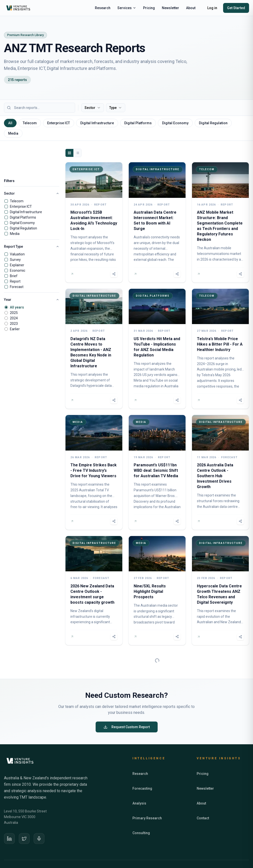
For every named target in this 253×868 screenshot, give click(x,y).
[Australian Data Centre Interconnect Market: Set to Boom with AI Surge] (157, 222)
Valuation (17, 254)
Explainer (17, 265)
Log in (212, 8)
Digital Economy (22, 223)
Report (15, 281)
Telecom (17, 201)
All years (17, 307)
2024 (14, 318)
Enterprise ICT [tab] (59, 123)
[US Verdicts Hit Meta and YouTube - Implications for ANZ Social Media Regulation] (157, 349)
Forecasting (142, 768)
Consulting (141, 812)
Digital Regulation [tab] (213, 123)
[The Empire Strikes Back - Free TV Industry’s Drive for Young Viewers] (94, 472)
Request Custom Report (127, 706)
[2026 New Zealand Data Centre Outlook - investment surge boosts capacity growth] (94, 591)
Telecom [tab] (30, 123)
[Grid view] (69, 153)
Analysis (139, 783)
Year (32, 300)
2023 (14, 324)
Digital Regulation (23, 228)
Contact (203, 797)
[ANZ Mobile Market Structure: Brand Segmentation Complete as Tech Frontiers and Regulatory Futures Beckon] (220, 222)
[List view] (77, 153)
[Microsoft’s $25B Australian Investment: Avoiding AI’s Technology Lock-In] (94, 222)
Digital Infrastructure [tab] (97, 123)
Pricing (149, 8)
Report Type (32, 247)
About (191, 8)
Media (15, 234)
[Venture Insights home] (19, 8)
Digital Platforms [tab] (138, 123)
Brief (14, 276)
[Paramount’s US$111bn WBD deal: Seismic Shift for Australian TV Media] (157, 472)
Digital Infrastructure (26, 212)
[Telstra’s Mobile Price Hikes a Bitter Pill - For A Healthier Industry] (220, 349)
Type (116, 108)
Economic (18, 270)
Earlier (15, 329)
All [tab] (10, 123)
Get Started (236, 8)
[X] (24, 818)
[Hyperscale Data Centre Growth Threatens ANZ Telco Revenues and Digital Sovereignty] (220, 591)
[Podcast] (39, 818)
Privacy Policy (216, 851)
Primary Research (147, 797)
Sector (93, 108)
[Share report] (114, 274)
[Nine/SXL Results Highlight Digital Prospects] (157, 591)
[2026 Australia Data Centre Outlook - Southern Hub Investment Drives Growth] (220, 472)
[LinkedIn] (9, 818)
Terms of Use (240, 851)
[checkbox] (6, 201)
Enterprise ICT (21, 207)
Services (127, 8)
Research (103, 8)
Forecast (17, 287)
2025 (14, 313)
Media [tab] (13, 133)
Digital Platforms (23, 217)
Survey (15, 260)
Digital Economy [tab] (175, 123)
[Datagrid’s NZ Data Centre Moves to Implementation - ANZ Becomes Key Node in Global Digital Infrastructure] (94, 349)
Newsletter (170, 8)
